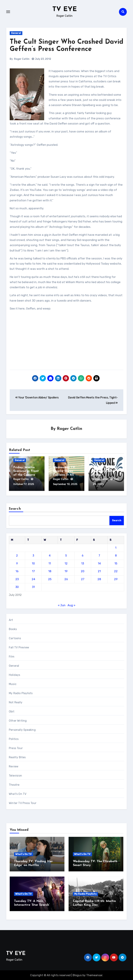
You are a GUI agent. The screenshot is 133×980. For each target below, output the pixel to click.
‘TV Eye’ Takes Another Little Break (103, 471)
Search (15, 508)
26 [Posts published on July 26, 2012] (66, 579)
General (16, 33)
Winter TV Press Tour (23, 803)
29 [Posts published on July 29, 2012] (116, 579)
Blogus (77, 975)
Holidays (15, 675)
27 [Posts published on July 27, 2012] (83, 579)
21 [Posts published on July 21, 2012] (99, 571)
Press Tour (16, 748)
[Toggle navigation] (8, 12)
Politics (14, 739)
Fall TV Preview (19, 647)
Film (12, 656)
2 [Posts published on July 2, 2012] (17, 555)
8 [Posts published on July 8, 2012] (116, 555)
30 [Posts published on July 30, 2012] (17, 586)
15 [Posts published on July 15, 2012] (116, 563)
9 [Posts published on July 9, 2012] (17, 563)
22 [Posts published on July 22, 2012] (116, 571)
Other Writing (18, 720)
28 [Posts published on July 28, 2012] (99, 579)
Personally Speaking (22, 729)
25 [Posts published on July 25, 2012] (50, 579)
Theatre (14, 784)
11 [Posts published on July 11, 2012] (50, 563)
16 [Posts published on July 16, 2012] (17, 571)
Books (13, 629)
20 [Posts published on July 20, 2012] (83, 571)
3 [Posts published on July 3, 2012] (33, 555)
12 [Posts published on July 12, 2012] (66, 563)
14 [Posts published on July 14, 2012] (99, 563)
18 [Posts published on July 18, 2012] (50, 571)
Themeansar (94, 975)
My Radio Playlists (21, 693)
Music (13, 684)
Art (11, 620)
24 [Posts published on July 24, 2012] (33, 579)
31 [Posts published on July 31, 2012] (33, 586)
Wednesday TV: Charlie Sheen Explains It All (64, 471)
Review (14, 766)
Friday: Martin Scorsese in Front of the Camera (26, 471)
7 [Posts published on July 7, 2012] (99, 555)
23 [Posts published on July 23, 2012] (17, 579)
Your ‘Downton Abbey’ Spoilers (37, 398)
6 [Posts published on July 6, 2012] (83, 555)
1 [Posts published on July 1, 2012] (116, 547)
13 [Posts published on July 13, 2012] (83, 563)
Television (15, 775)
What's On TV (18, 794)
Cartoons (15, 638)
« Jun (62, 605)
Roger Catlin (22, 59)
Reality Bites (17, 757)
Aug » (71, 605)
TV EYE (65, 9)
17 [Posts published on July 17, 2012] (33, 571)
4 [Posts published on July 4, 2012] (50, 555)
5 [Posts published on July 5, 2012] (66, 555)
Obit (12, 711)
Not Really (16, 702)
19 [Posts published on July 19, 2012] (66, 571)
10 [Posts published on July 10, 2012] (33, 563)
